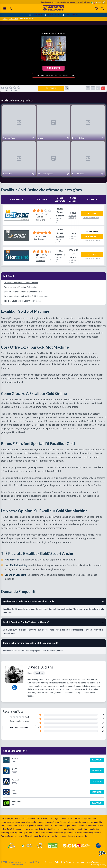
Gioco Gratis (53, 68)
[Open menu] (5, 8)
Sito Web (92, 214)
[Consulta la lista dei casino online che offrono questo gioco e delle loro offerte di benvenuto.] (67, 88)
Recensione (97, 760)
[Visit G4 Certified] (98, 846)
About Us (48, 862)
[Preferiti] (96, 8)
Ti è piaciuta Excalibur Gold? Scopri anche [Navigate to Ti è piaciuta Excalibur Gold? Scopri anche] (22, 301)
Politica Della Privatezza (65, 862)
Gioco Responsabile (95, 862)
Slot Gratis (14, 19)
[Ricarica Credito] (93, 88)
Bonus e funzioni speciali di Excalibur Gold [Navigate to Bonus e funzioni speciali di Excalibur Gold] (23, 292)
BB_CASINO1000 (92, 236)
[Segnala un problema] (103, 88)
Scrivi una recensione (19, 728)
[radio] (3, 87)
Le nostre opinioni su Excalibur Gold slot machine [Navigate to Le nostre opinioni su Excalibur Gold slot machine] (26, 296)
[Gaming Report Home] (54, 8)
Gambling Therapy (99, 865)
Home (5, 19)
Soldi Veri (51, 88)
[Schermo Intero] (88, 88)
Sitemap (81, 862)
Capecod (63, 33)
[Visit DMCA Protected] (53, 846)
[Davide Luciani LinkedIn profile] (14, 688)
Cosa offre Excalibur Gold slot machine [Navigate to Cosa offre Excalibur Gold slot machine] (21, 283)
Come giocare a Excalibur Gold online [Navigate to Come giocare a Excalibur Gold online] (20, 287)
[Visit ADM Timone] (11, 846)
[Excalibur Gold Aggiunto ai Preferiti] (98, 88)
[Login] (11, 8)
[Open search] (102, 8)
